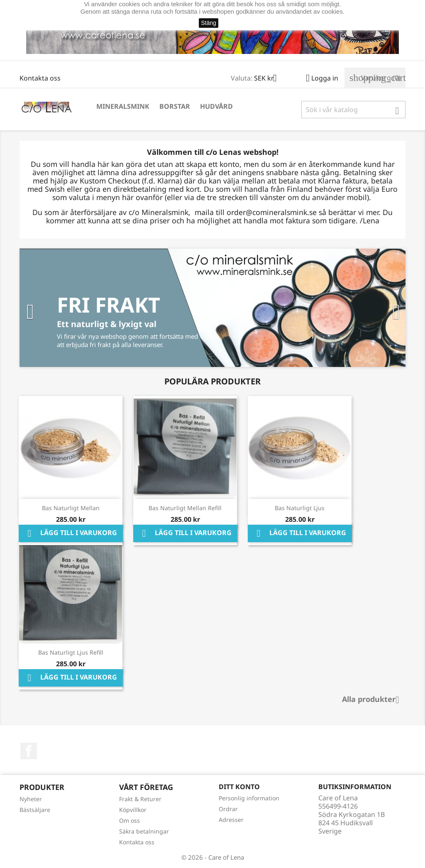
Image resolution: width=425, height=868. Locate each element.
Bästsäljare (35, 810)
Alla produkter (374, 700)
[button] (49, 308)
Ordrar (228, 809)
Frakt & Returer (140, 799)
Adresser (231, 820)
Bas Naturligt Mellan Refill (185, 508)
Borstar (175, 106)
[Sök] (353, 110)
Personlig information (249, 798)
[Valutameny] (269, 79)
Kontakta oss (40, 78)
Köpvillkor (133, 810)
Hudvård (216, 106)
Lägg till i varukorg (71, 533)
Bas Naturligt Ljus (300, 508)
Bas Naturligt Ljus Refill (71, 652)
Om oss (129, 820)
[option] (212, 308)
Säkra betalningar (144, 831)
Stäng (209, 23)
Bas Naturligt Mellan (71, 508)
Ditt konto (239, 787)
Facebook (29, 751)
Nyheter (31, 799)
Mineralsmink (123, 106)
